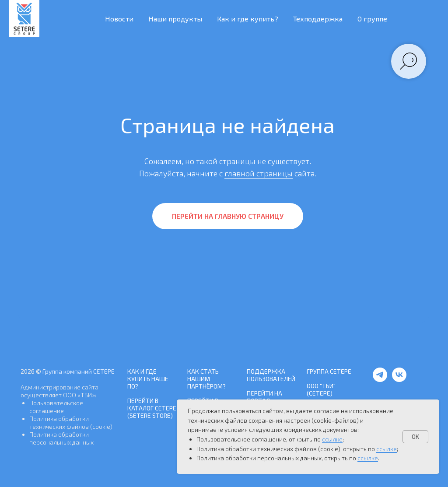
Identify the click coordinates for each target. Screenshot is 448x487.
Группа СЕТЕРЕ (329, 371)
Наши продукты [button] (175, 19)
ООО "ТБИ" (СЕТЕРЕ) (321, 389)
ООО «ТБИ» (79, 395)
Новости (119, 19)
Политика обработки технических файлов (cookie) (71, 422)
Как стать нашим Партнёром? (206, 379)
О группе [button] (372, 19)
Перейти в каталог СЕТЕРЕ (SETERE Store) (152, 408)
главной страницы (259, 173)
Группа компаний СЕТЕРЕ (79, 371)
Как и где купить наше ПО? (148, 379)
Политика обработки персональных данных (61, 438)
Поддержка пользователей (271, 375)
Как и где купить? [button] (248, 19)
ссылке (332, 439)
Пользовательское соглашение (56, 407)
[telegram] (380, 380)
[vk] (399, 380)
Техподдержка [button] (318, 19)
